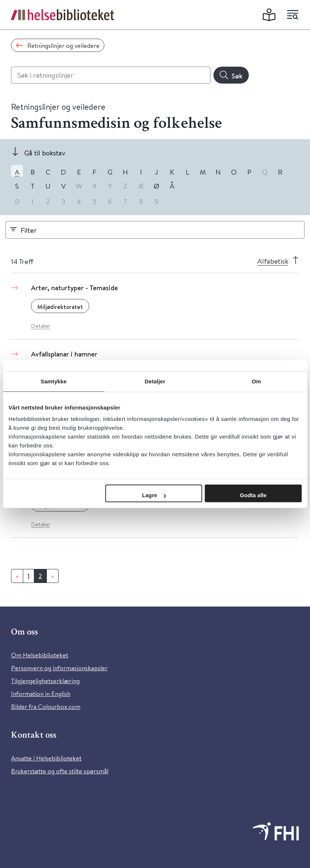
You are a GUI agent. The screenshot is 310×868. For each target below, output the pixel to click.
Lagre (154, 495)
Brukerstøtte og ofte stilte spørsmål (60, 771)
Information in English (41, 694)
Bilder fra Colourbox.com (46, 707)
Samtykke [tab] (54, 381)
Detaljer (41, 326)
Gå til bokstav (45, 153)
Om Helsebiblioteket (40, 655)
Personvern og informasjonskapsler (59, 668)
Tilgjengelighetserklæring (45, 681)
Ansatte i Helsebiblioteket (46, 758)
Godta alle (253, 495)
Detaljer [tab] (155, 381)
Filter (29, 230)
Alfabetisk (273, 261)
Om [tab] (256, 381)
